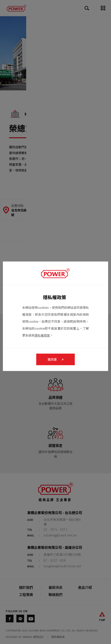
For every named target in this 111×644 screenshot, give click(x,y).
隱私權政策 (42, 335)
